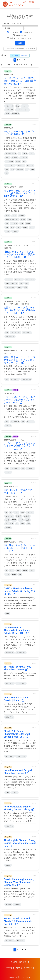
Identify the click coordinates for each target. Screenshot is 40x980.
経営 (23, 422)
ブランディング (16, 333)
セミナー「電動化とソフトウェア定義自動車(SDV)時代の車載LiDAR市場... (20, 194)
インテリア (24, 158)
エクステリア (9, 110)
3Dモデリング (10, 653)
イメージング (9, 524)
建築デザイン (9, 717)
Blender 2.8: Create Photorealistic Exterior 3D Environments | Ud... (17, 734)
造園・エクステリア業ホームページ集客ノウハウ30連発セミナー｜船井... (20, 310)
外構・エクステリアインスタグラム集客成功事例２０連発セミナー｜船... (20, 360)
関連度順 (25, 55)
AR (6, 512)
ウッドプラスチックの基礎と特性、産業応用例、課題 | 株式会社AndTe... (20, 81)
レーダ (32, 227)
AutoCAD (8, 904)
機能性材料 (16, 114)
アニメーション (21, 653)
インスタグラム (26, 379)
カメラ (19, 227)
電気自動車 (20, 169)
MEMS (28, 223)
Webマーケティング (11, 283)
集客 (7, 333)
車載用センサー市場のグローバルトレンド (19, 492)
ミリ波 (7, 231)
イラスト (15, 793)
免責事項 (19, 968)
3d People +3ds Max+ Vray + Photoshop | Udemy (18, 668)
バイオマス (25, 106)
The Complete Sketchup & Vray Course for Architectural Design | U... (20, 843)
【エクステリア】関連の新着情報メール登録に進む (20, 49)
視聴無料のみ (21, 35)
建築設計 (8, 865)
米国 (7, 169)
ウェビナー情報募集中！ (29, 2)
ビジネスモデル (10, 287)
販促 (21, 283)
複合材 (7, 114)
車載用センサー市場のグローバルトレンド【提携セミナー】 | (19, 548)
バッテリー (21, 165)
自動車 (18, 161)
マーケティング (30, 279)
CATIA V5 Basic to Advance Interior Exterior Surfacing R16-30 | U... (20, 591)
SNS (27, 283)
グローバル (30, 165)
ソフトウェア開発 (11, 154)
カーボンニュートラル (23, 110)
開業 (26, 287)
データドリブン (10, 165)
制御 (7, 223)
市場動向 (15, 231)
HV (27, 169)
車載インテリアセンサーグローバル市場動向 (20, 133)
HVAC (32, 169)
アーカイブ (28, 32)
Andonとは (10, 968)
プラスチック (9, 106)
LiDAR (25, 227)
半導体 (7, 158)
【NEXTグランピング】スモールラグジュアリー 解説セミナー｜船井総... (19, 255)
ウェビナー (14, 32)
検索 (20, 43)
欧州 (12, 169)
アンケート (30, 422)
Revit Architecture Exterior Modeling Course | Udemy (19, 808)
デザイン (8, 426)
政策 (7, 227)
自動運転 (15, 158)
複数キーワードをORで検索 (21, 38)
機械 (22, 512)
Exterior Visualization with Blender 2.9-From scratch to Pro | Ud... (18, 921)
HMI (7, 173)
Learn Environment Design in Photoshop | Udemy (18, 772)
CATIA (7, 613)
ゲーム (7, 793)
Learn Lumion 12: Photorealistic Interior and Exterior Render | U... (17, 630)
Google (19, 287)
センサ (32, 154)
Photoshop (17, 904)
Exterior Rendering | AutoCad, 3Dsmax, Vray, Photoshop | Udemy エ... (19, 882)
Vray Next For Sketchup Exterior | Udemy (16, 699)
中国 (24, 161)
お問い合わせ (29, 968)
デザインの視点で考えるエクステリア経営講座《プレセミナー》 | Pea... (20, 400)
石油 (17, 106)
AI (19, 154)
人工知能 (27, 516)
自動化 (25, 154)
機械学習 (19, 516)
